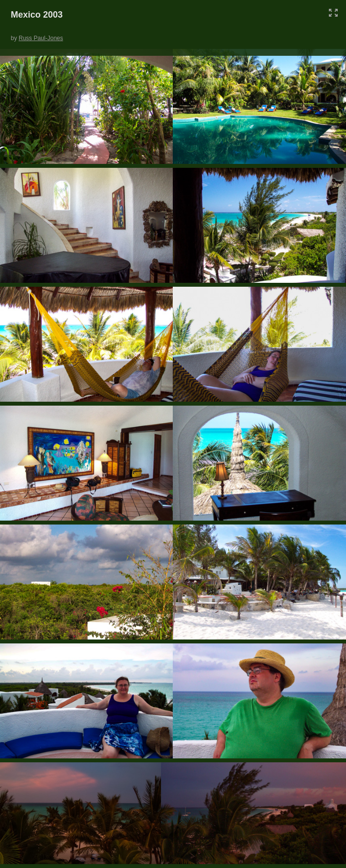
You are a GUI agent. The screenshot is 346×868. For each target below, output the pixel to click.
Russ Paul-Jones (41, 38)
